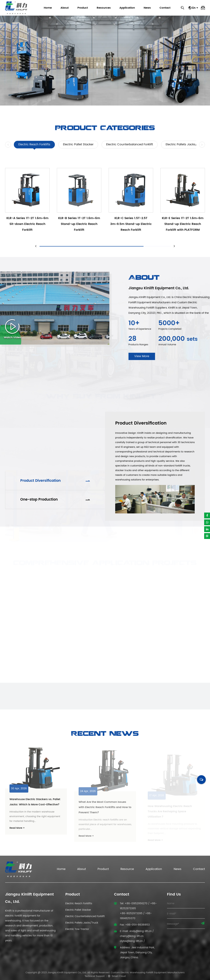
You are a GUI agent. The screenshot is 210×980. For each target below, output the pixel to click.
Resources (104, 8)
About (65, 8)
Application (127, 8)
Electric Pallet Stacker (78, 154)
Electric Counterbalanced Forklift (130, 154)
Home (48, 8)
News (147, 8)
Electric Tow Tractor (77, 929)
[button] (8, 154)
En (195, 8)
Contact (165, 8)
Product (83, 8)
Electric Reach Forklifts (34, 154)
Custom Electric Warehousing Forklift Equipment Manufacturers (148, 973)
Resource (127, 869)
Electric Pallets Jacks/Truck (185, 154)
